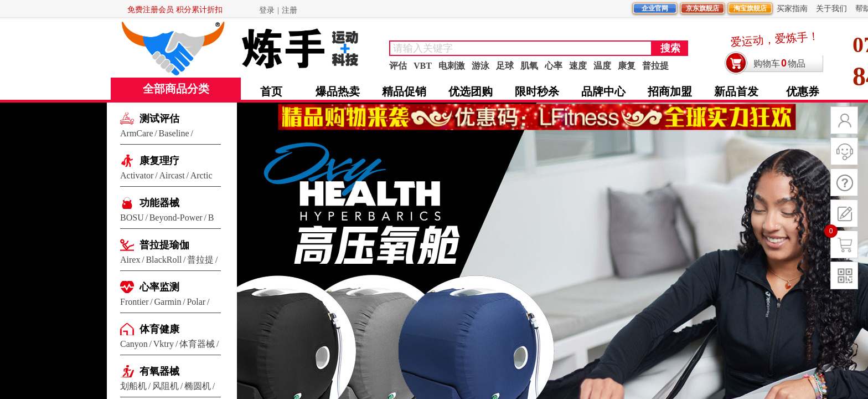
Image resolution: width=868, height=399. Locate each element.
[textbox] (521, 48)
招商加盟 (670, 91)
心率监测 (159, 287)
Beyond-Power (176, 218)
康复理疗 (159, 161)
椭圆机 (198, 386)
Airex (130, 260)
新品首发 (736, 91)
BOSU (132, 218)
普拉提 (200, 260)
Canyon (134, 344)
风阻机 (166, 386)
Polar (196, 302)
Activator (137, 175)
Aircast (172, 175)
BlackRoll (164, 260)
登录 (267, 10)
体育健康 (159, 329)
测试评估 (159, 119)
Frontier (135, 302)
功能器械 (159, 203)
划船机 (133, 386)
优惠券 (803, 91)
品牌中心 (603, 91)
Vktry (164, 344)
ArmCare (137, 133)
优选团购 (471, 91)
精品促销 (404, 91)
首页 (271, 91)
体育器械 (197, 344)
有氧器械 (159, 371)
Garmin (168, 302)
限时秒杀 (537, 91)
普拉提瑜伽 (164, 245)
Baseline (174, 133)
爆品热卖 (338, 91)
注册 (290, 10)
